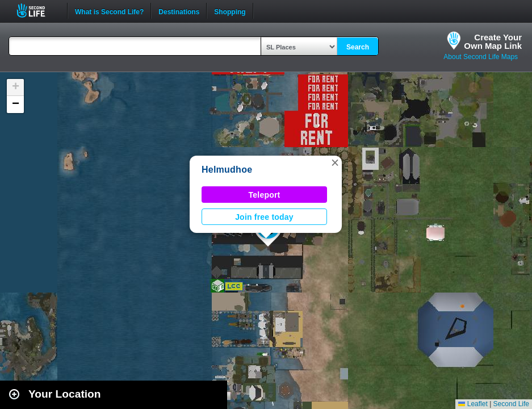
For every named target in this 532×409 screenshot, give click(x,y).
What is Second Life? (109, 11)
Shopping (230, 11)
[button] (335, 162)
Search (358, 47)
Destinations (179, 11)
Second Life (37, 11)
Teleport (265, 195)
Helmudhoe (227, 170)
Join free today (264, 217)
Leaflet (473, 404)
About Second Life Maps (481, 57)
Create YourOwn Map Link (493, 41)
